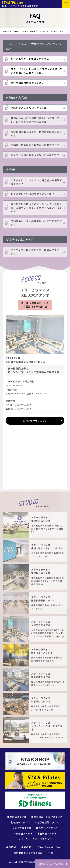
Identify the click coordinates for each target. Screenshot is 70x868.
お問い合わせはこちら (35, 421)
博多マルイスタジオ (47, 828)
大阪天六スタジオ (22, 828)
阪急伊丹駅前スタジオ (47, 822)
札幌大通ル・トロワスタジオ (47, 817)
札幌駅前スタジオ (17, 817)
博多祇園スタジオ (23, 833)
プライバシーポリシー (48, 847)
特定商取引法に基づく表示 (28, 853)
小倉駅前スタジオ (47, 833)
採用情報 (11, 847)
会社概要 (26, 847)
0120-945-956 (14, 387)
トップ (6, 31)
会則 (51, 853)
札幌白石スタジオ (21, 822)
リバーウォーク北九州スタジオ (35, 839)
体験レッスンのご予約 (51, 864)
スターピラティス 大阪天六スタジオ (29, 31)
